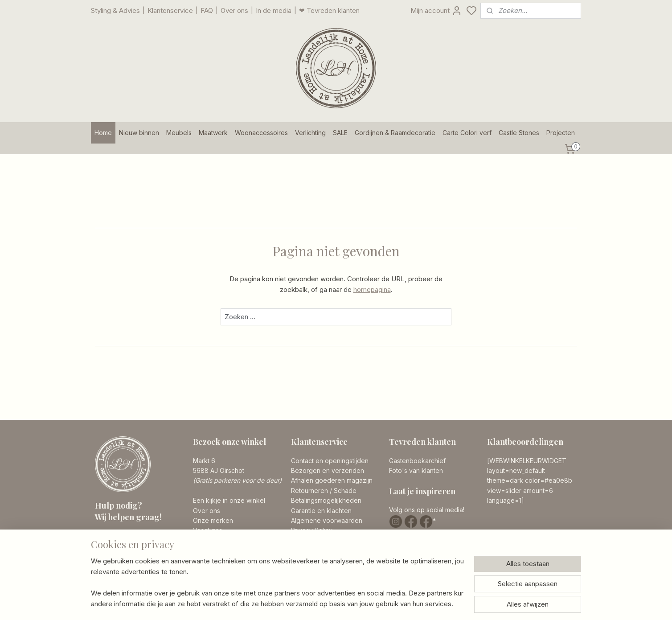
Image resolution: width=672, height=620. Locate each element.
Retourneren (309, 491)
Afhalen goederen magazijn (332, 480)
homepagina (372, 289)
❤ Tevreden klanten (329, 10)
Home (103, 133)
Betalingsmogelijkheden (326, 500)
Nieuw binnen (139, 133)
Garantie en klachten (321, 511)
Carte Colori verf (467, 133)
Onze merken (213, 520)
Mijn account (436, 11)
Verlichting (310, 133)
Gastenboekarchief (417, 461)
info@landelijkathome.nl (147, 564)
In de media (274, 10)
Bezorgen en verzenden (328, 470)
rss (389, 604)
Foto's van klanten (416, 470)
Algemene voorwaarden (327, 520)
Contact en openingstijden (330, 461)
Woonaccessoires (261, 133)
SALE (340, 133)
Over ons (234, 10)
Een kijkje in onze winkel (229, 500)
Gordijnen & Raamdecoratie (395, 133)
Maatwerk (213, 133)
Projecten (561, 133)
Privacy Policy (312, 530)
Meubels (179, 133)
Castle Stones (519, 133)
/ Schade (342, 491)
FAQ (207, 10)
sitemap (371, 604)
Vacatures (208, 530)
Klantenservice (170, 10)
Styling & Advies (115, 10)
